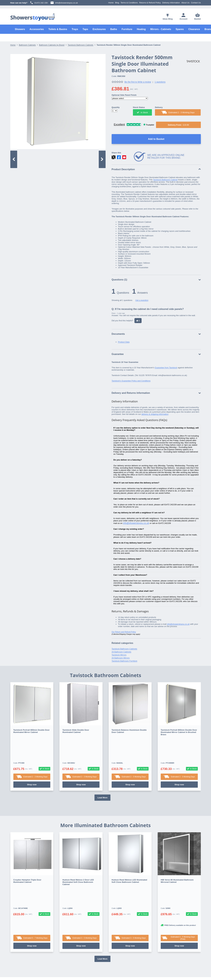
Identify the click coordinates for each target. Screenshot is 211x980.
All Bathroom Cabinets (121, 652)
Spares (180, 29)
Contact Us (196, 3)
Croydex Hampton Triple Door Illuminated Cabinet (27, 858)
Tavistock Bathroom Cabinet (165, 180)
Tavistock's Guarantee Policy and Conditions (131, 381)
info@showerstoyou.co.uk (64, 3)
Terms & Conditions (129, 3)
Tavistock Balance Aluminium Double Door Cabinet (129, 731)
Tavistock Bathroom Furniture (124, 661)
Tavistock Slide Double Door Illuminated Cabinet (76, 731)
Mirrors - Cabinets (161, 29)
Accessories (37, 29)
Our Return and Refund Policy (124, 632)
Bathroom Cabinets (27, 45)
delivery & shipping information (155, 414)
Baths (114, 29)
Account (184, 17)
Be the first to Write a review (138, 82)
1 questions (160, 82)
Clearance (194, 29)
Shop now (32, 762)
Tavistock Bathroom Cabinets (81, 45)
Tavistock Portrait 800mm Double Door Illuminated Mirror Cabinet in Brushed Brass (179, 732)
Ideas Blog (168, 17)
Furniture (127, 29)
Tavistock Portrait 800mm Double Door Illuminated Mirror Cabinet (32, 731)
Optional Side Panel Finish (124, 95)
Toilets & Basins (58, 29)
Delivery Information (171, 3)
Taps (85, 29)
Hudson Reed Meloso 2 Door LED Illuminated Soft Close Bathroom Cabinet (78, 859)
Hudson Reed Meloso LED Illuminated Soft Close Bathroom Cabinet (129, 858)
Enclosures (99, 29)
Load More (103, 775)
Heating (141, 29)
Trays (75, 29)
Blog (117, 3)
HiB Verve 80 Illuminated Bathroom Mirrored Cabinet (177, 858)
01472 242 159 (39, 3)
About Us (185, 3)
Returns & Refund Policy (150, 3)
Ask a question (142, 300)
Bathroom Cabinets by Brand (52, 45)
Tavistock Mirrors (119, 655)
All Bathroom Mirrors (121, 658)
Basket (198, 17)
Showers (20, 29)
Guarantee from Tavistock (166, 368)
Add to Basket (156, 139)
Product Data (124, 342)
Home (111, 3)
